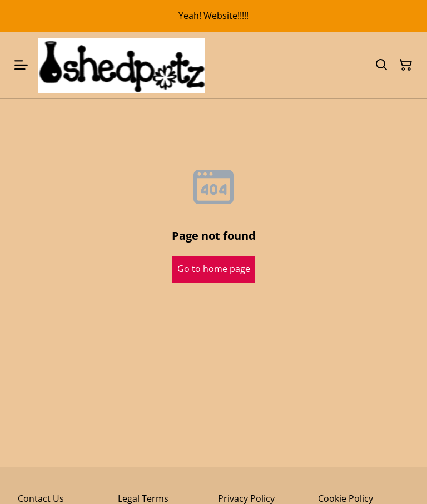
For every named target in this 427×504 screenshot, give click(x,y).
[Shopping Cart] (406, 65)
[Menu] (21, 65)
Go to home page (214, 269)
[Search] (381, 65)
